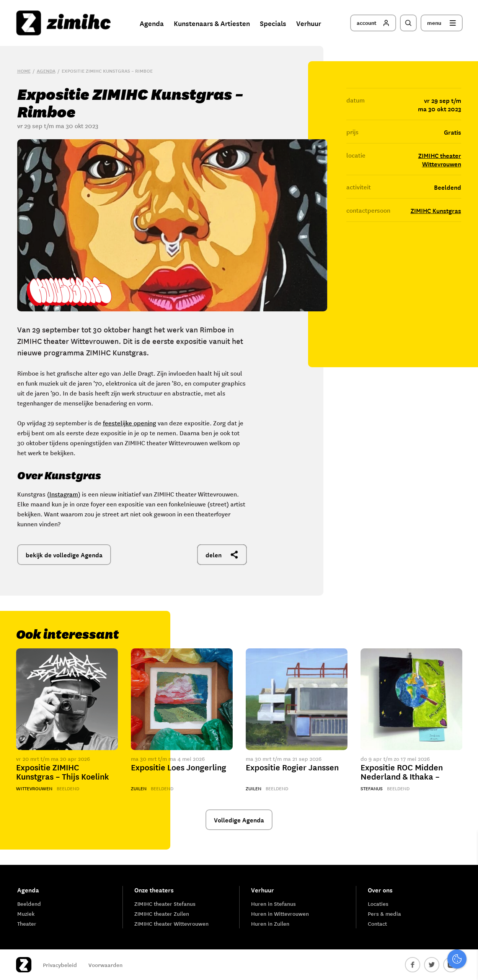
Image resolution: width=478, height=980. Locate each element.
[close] (466, 845)
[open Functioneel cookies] (466, 893)
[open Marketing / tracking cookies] (466, 916)
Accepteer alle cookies (413, 943)
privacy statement (440, 867)
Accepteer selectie (413, 966)
